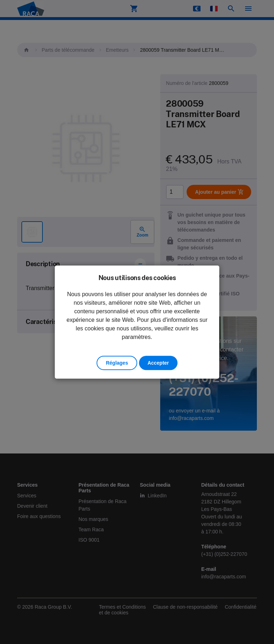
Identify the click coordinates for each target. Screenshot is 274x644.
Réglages (117, 363)
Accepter (158, 363)
